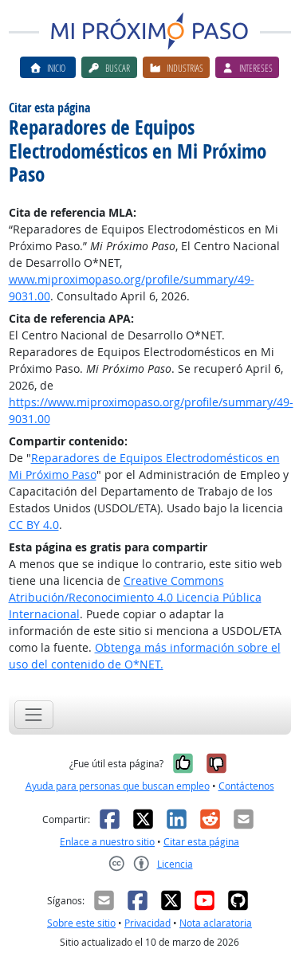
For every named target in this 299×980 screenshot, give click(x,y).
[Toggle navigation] (34, 714)
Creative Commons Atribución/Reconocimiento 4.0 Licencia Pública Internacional (135, 597)
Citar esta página (201, 842)
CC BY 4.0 (34, 525)
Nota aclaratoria (216, 923)
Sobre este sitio (81, 923)
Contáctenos (246, 786)
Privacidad (148, 923)
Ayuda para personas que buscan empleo (118, 786)
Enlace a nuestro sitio (107, 842)
